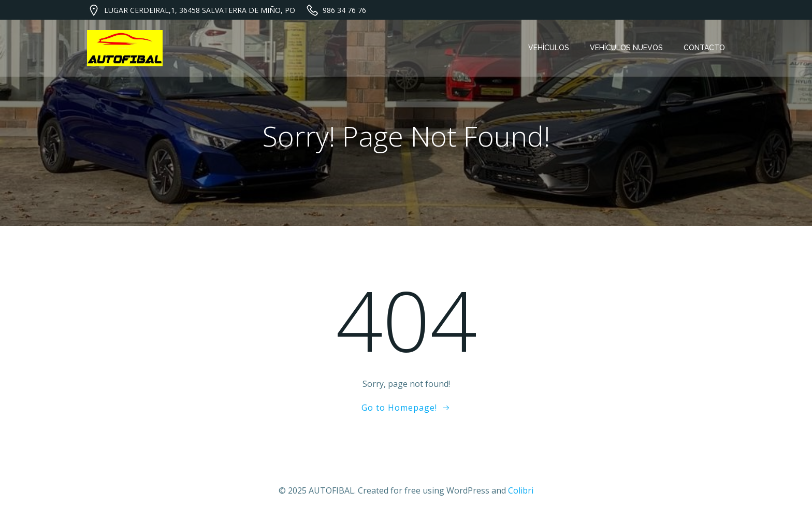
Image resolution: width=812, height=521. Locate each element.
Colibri (521, 490)
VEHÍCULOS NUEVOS (626, 48)
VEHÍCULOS (549, 48)
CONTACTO (704, 48)
